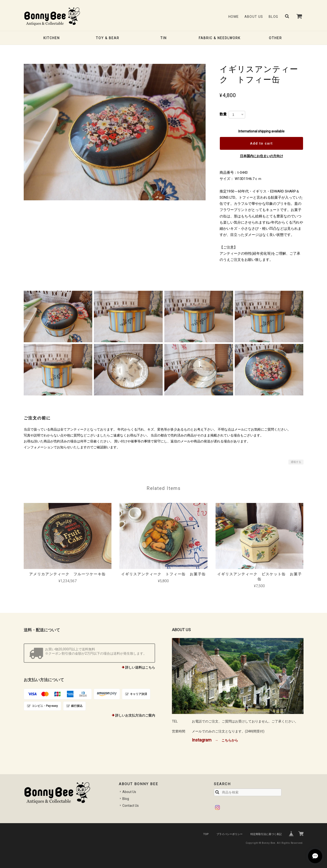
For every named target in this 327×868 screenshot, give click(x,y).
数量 (223, 114)
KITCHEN (52, 38)
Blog (274, 17)
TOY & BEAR (108, 38)
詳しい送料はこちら (140, 667)
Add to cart (262, 143)
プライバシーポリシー (230, 834)
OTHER (275, 38)
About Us (254, 17)
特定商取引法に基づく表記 (266, 834)
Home (234, 17)
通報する (296, 462)
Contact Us (131, 806)
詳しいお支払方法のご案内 (135, 715)
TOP (206, 834)
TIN (163, 38)
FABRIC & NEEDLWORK (220, 38)
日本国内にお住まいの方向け (262, 156)
